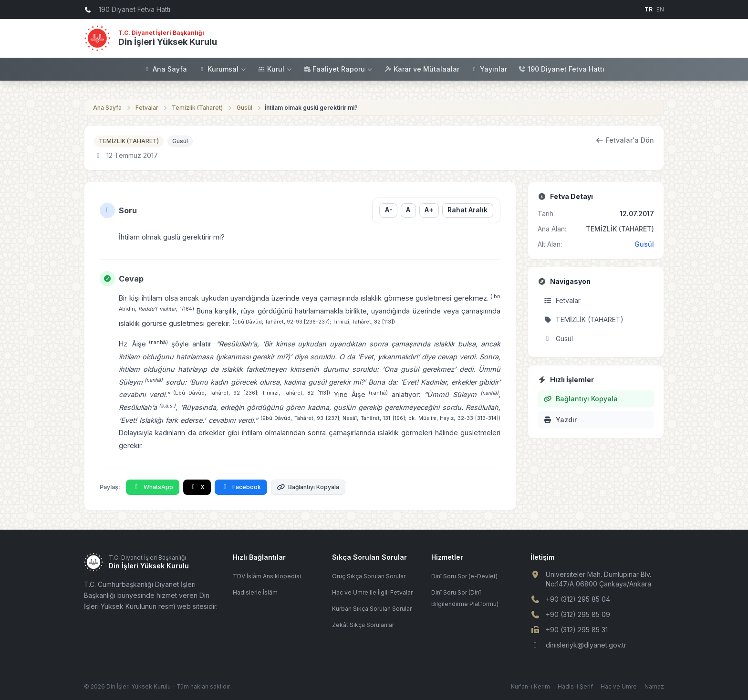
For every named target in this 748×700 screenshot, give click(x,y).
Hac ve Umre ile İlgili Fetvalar (372, 592)
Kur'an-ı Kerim (530, 686)
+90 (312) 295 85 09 (578, 614)
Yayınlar (489, 69)
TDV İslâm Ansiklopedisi (267, 576)
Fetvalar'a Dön (625, 140)
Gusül (244, 108)
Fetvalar (147, 108)
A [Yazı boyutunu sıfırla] (408, 210)
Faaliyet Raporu (338, 69)
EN (660, 9)
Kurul (275, 69)
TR (649, 9)
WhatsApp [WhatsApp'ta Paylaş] (153, 487)
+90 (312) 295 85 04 (578, 599)
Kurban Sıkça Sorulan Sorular (372, 609)
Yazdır (560, 420)
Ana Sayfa (165, 69)
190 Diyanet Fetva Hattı (561, 69)
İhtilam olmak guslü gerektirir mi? (311, 108)
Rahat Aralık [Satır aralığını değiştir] (467, 210)
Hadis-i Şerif (575, 686)
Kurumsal (223, 69)
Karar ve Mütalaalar (422, 69)
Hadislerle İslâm (255, 592)
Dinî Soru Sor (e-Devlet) (464, 576)
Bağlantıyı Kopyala (308, 487)
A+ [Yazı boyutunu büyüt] (429, 210)
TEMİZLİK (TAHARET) (129, 141)
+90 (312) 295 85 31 (577, 630)
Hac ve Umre (619, 686)
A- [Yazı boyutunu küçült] (388, 210)
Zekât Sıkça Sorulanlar (363, 625)
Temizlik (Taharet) (197, 108)
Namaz (654, 686)
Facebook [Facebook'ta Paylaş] (241, 487)
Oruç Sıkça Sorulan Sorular (369, 576)
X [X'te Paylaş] (197, 487)
